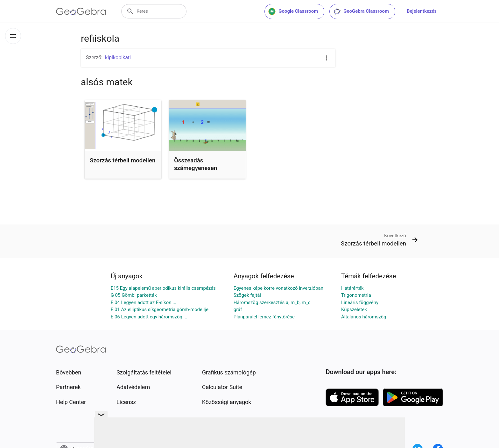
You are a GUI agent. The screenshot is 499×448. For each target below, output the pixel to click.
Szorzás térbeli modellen (123, 160)
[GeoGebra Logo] (81, 11)
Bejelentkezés (422, 11)
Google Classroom (293, 11)
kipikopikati (118, 57)
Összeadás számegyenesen (196, 164)
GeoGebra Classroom (361, 11)
